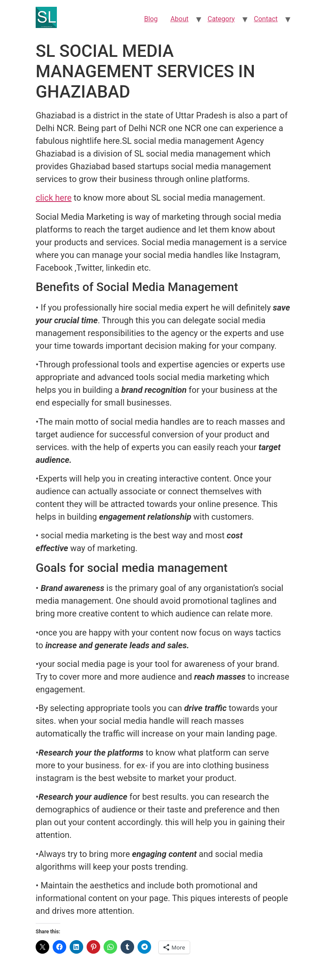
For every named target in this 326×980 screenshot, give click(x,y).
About (179, 19)
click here (54, 198)
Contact (266, 19)
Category (221, 19)
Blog (151, 19)
